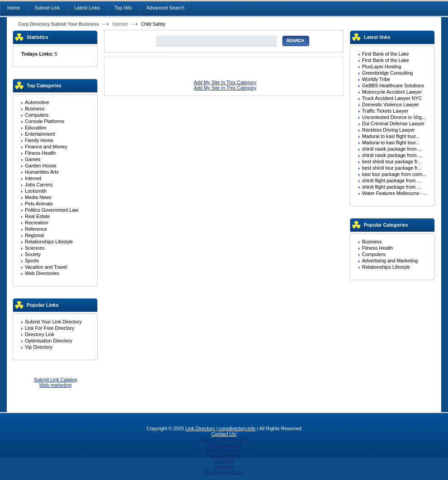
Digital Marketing (224, 445)
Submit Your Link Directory (53, 322)
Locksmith (36, 191)
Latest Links (87, 8)
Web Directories (42, 273)
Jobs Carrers (39, 185)
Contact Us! (224, 434)
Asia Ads (224, 461)
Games (33, 159)
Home (14, 8)
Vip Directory (39, 347)
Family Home (39, 140)
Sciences (35, 248)
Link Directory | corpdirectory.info (221, 428)
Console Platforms (45, 121)
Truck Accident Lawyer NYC (392, 98)
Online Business (224, 450)
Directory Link (40, 334)
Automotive (37, 102)
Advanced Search (166, 8)
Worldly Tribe (376, 79)
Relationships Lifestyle (49, 242)
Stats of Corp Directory (224, 439)
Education (36, 128)
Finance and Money (46, 147)
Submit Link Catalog (55, 380)
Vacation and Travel (46, 267)
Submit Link (47, 8)
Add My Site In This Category (225, 82)
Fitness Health (40, 153)
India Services (224, 456)
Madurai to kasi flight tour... (391, 136)
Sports (32, 261)
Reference (36, 229)
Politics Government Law (52, 210)
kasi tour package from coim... (394, 174)
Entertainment (40, 134)
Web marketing (55, 385)
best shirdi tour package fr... (392, 162)
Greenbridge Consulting (388, 73)
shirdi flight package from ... (391, 181)
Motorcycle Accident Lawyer (392, 92)
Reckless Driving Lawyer (388, 130)
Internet (120, 24)
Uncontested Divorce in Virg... (394, 117)
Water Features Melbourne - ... (395, 193)
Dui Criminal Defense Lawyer (393, 124)
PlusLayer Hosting (381, 67)
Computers (37, 115)
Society (33, 254)
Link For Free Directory (50, 328)
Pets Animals (39, 204)
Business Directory (224, 472)
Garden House (41, 166)
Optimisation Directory (49, 341)
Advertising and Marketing (390, 261)
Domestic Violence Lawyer (390, 105)
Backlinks (224, 466)
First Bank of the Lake (386, 54)
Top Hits (123, 8)
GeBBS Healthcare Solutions (393, 86)
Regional (34, 235)
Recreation (37, 223)
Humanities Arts (42, 172)
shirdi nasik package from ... (392, 149)
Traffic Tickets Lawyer (385, 111)
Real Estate (37, 216)
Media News (38, 197)
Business (35, 109)
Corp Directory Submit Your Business (59, 24)
